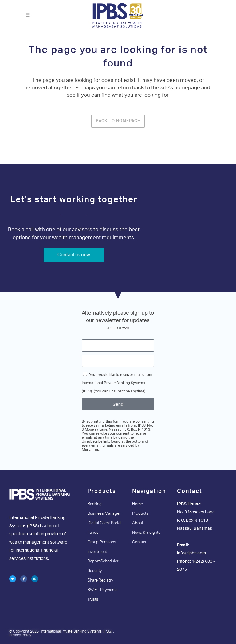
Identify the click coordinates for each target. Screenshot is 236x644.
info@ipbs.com (191, 553)
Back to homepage (118, 121)
